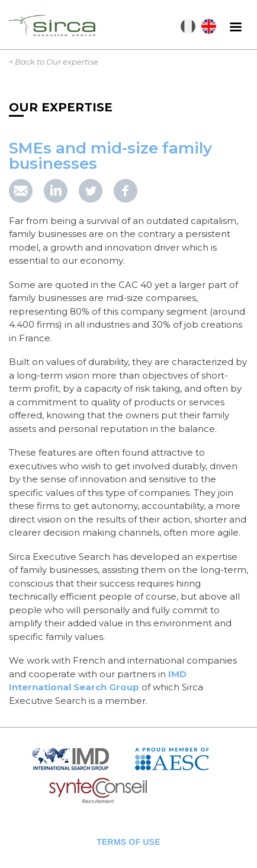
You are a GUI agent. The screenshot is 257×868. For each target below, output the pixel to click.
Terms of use (128, 842)
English (209, 26)
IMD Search (80, 759)
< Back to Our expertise (54, 62)
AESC (180, 759)
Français (188, 26)
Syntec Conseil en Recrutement (128, 791)
